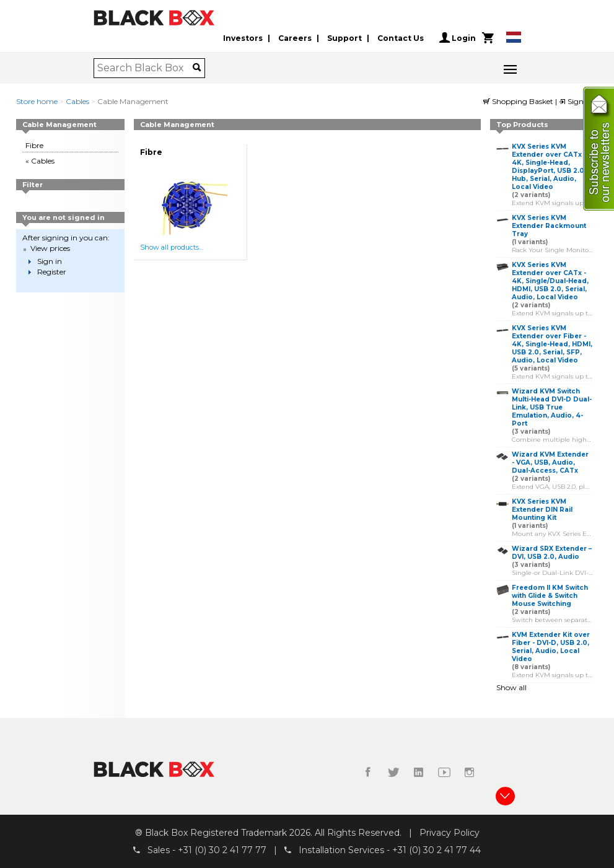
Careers (295, 38)
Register (52, 272)
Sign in (576, 101)
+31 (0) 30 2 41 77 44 (436, 850)
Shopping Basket (519, 101)
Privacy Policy (450, 833)
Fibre (34, 145)
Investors (243, 38)
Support (344, 38)
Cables (77, 101)
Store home (37, 101)
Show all (511, 687)
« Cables (40, 161)
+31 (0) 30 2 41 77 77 (222, 850)
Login (458, 38)
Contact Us (401, 38)
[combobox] (145, 68)
